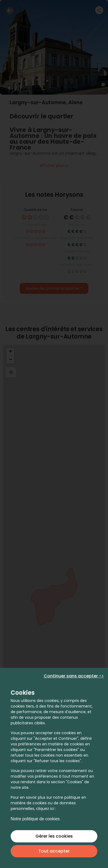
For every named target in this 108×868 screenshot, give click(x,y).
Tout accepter (54, 851)
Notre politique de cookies (35, 819)
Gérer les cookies (54, 836)
